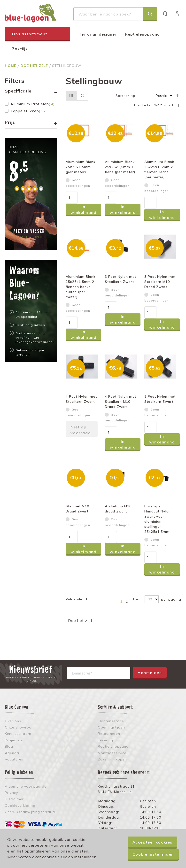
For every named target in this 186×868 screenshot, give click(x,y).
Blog (9, 746)
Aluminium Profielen (32, 104)
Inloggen (180, 13)
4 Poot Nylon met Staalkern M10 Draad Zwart (120, 402)
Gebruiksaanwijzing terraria (30, 812)
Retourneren (109, 734)
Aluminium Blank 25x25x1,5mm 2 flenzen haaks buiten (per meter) (81, 287)
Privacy (11, 793)
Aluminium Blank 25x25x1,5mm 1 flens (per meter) (120, 167)
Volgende (74, 599)
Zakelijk (20, 49)
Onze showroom (20, 727)
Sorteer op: (126, 96)
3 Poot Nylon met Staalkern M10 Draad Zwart (160, 282)
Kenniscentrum (18, 734)
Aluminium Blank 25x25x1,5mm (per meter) (81, 167)
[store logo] (31, 13)
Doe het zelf (35, 66)
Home (11, 66)
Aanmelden (150, 673)
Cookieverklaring (20, 806)
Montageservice (112, 753)
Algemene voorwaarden (27, 786)
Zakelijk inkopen (112, 759)
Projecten (13, 740)
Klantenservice (167, 13)
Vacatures (14, 759)
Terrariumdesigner (98, 34)
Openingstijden (111, 727)
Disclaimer (14, 799)
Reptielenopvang (142, 34)
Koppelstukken (29, 111)
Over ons (13, 721)
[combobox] (115, 14)
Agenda (12, 753)
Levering (105, 740)
